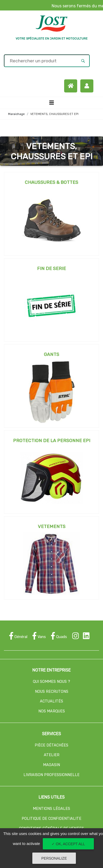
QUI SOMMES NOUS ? (51, 682)
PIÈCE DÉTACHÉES (51, 745)
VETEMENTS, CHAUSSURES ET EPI (54, 114)
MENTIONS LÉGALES (51, 809)
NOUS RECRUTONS (52, 692)
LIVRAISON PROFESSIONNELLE (51, 775)
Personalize (54, 858)
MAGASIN (51, 765)
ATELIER (52, 755)
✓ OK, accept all (68, 844)
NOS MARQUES (52, 711)
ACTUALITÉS (51, 701)
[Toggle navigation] (52, 103)
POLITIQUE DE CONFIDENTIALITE (51, 819)
